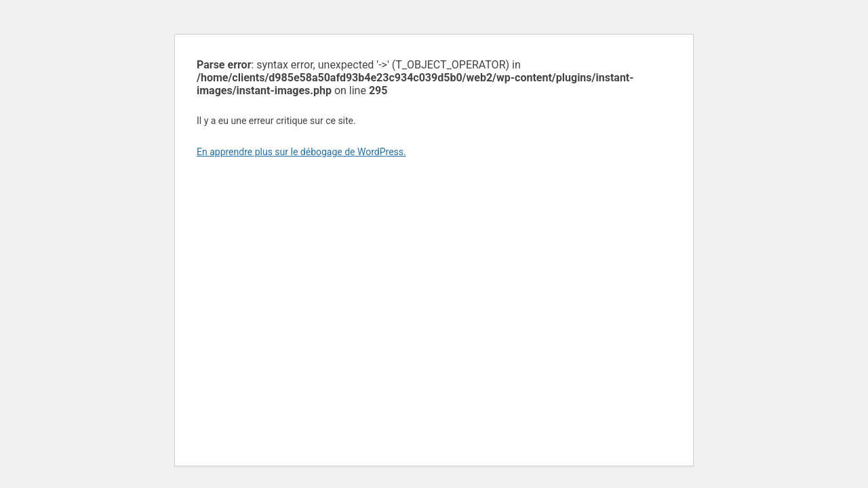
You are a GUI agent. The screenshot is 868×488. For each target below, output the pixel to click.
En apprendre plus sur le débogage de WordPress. (301, 152)
